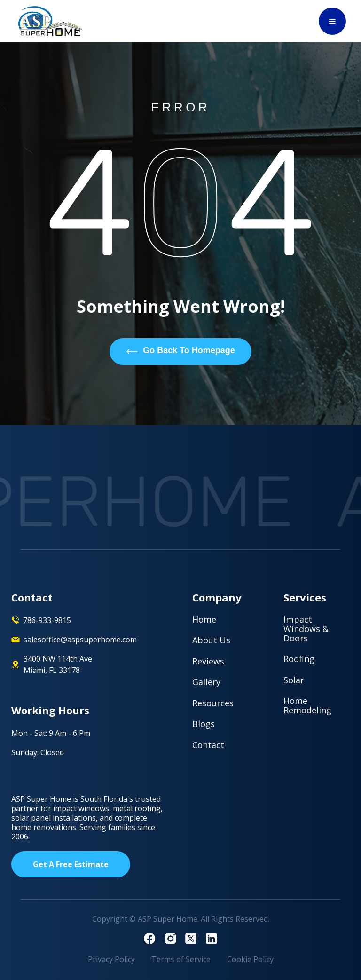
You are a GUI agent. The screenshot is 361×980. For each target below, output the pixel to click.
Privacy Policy (111, 959)
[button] (332, 21)
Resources (213, 703)
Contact (208, 745)
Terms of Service (181, 959)
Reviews (208, 661)
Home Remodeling (307, 705)
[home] (50, 21)
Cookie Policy (250, 959)
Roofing (299, 659)
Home (204, 619)
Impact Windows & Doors (306, 629)
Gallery (206, 682)
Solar (294, 680)
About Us (211, 640)
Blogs (204, 724)
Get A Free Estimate (71, 864)
